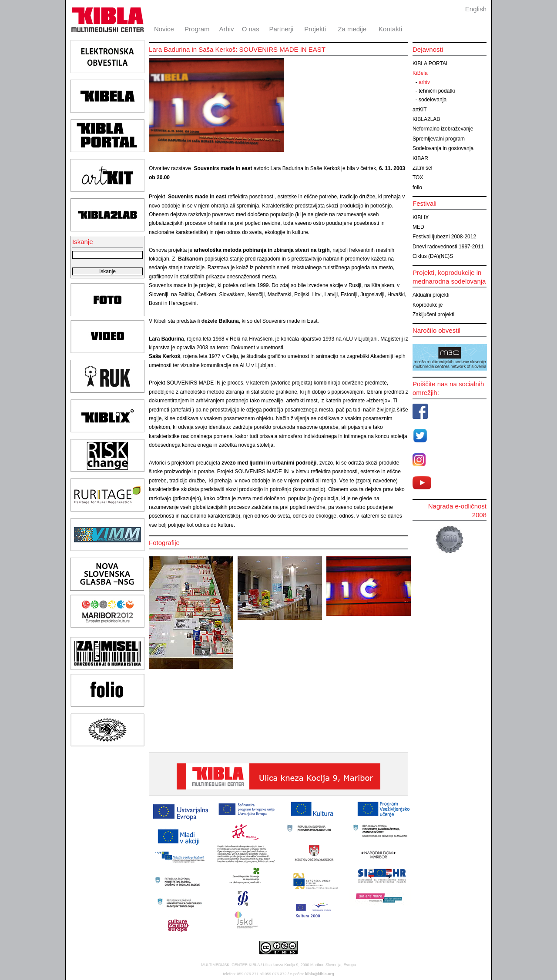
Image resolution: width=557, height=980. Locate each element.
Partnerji (281, 29)
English (476, 9)
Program (197, 29)
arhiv (424, 82)
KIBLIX (421, 217)
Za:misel (422, 168)
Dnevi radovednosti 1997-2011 (448, 247)
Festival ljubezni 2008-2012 (444, 237)
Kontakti (390, 29)
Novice (164, 29)
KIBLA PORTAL (431, 64)
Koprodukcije (428, 305)
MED (418, 227)
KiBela (420, 73)
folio (417, 187)
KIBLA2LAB (426, 119)
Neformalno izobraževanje (443, 129)
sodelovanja (433, 100)
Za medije (352, 29)
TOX (418, 177)
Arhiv (226, 29)
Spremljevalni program (439, 139)
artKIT (420, 110)
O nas (251, 29)
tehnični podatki (437, 91)
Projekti (315, 29)
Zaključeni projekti (433, 314)
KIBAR (420, 158)
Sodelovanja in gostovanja (443, 148)
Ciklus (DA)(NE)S (433, 256)
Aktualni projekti (431, 295)
